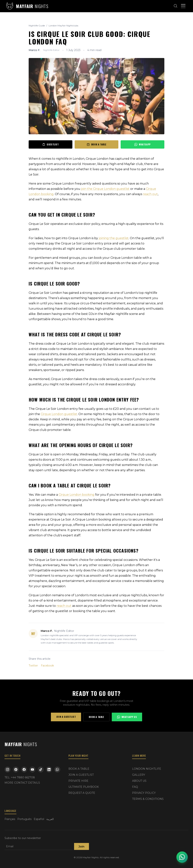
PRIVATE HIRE (78, 781)
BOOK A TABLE (96, 144)
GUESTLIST (50, 144)
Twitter (33, 666)
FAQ (135, 787)
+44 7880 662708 (23, 777)
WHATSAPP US (127, 717)
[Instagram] (8, 770)
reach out (150, 194)
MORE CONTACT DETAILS (22, 783)
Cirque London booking (77, 495)
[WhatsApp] (57, 770)
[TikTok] (41, 770)
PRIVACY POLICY (144, 793)
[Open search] (176, 6)
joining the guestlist (114, 238)
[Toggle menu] (183, 6)
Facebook (47, 666)
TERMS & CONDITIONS (148, 799)
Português (24, 819)
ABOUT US (139, 781)
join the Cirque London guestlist (105, 189)
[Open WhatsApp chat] (182, 857)
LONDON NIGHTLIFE (147, 769)
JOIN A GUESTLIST (66, 717)
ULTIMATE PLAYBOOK (84, 787)
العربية (50, 819)
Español (39, 819)
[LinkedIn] (49, 770)
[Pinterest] (16, 770)
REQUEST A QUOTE (82, 793)
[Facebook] (24, 770)
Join (82, 847)
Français (10, 819)
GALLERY (139, 775)
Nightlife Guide (37, 26)
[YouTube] (32, 770)
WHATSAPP (142, 144)
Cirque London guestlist (59, 414)
